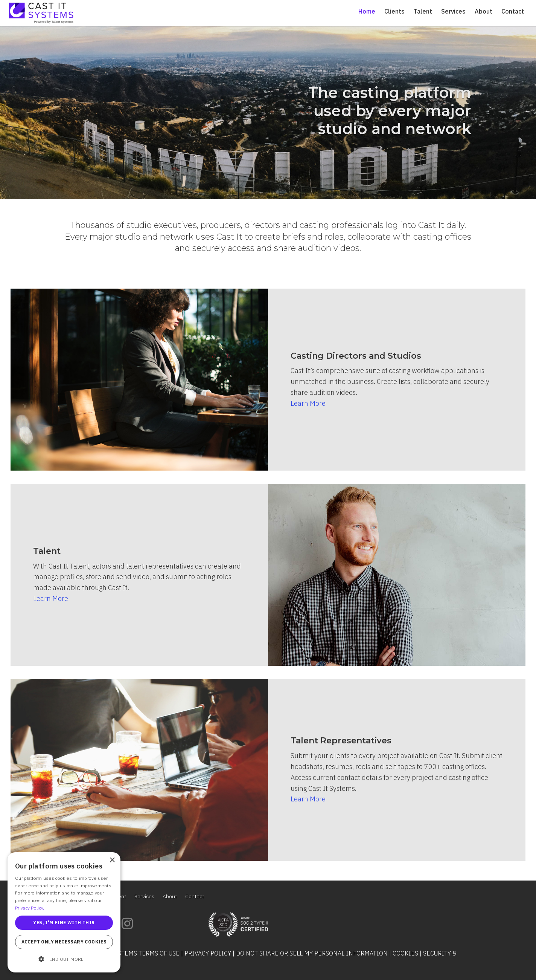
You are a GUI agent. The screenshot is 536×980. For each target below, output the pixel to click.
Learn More (308, 403)
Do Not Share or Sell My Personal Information (312, 953)
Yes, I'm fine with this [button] (64, 923)
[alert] (64, 912)
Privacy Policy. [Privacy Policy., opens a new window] (30, 908)
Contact (513, 12)
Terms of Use (159, 953)
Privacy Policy (208, 953)
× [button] (112, 860)
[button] (64, 959)
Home (367, 12)
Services (453, 12)
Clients (394, 12)
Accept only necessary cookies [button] (64, 942)
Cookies (405, 953)
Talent (423, 12)
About (483, 12)
